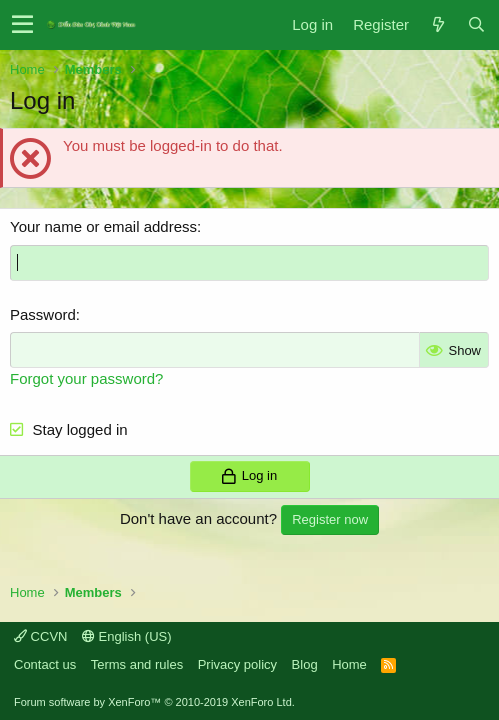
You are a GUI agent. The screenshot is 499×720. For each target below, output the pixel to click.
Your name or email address (103, 226)
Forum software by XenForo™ (154, 702)
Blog (305, 664)
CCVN (40, 636)
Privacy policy (237, 664)
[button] (22, 25)
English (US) (127, 636)
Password (43, 314)
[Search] (476, 24)
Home (349, 664)
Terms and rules (137, 664)
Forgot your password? (86, 378)
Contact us (45, 664)
